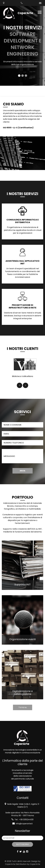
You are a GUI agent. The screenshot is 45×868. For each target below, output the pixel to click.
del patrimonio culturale (22, 779)
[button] (19, 385)
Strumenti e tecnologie (23, 770)
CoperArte (10, 864)
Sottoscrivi (22, 844)
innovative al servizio (22, 773)
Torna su (23, 707)
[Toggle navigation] (40, 12)
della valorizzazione (23, 776)
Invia (23, 471)
